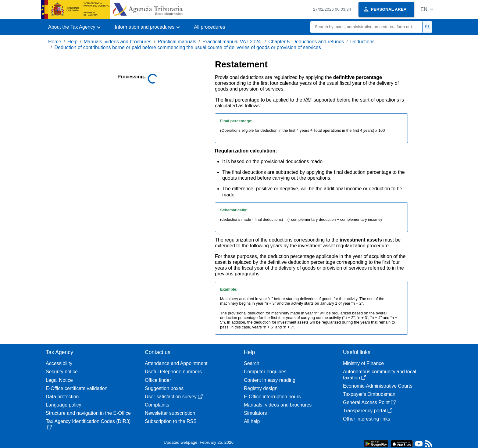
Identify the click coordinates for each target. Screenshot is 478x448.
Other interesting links (367, 419)
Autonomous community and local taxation (380, 375)
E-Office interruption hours (272, 397)
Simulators (255, 413)
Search (252, 363)
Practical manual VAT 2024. (232, 42)
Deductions (362, 42)
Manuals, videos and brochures (118, 42)
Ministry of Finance (363, 363)
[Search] (366, 27)
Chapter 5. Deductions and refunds (306, 42)
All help (252, 421)
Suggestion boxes (164, 388)
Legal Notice (59, 380)
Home (55, 42)
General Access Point (369, 402)
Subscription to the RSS (171, 421)
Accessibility (59, 363)
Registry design (261, 388)
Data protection (62, 397)
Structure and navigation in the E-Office (88, 413)
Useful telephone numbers (173, 372)
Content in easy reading (270, 380)
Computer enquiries (265, 372)
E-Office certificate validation (77, 388)
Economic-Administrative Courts (378, 386)
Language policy (64, 405)
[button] (427, 9)
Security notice (62, 372)
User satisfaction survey (174, 397)
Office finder (158, 380)
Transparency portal (368, 411)
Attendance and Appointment (176, 363)
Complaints (157, 405)
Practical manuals (177, 42)
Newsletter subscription (170, 413)
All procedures (209, 27)
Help (72, 42)
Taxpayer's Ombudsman (369, 394)
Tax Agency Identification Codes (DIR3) (88, 424)
